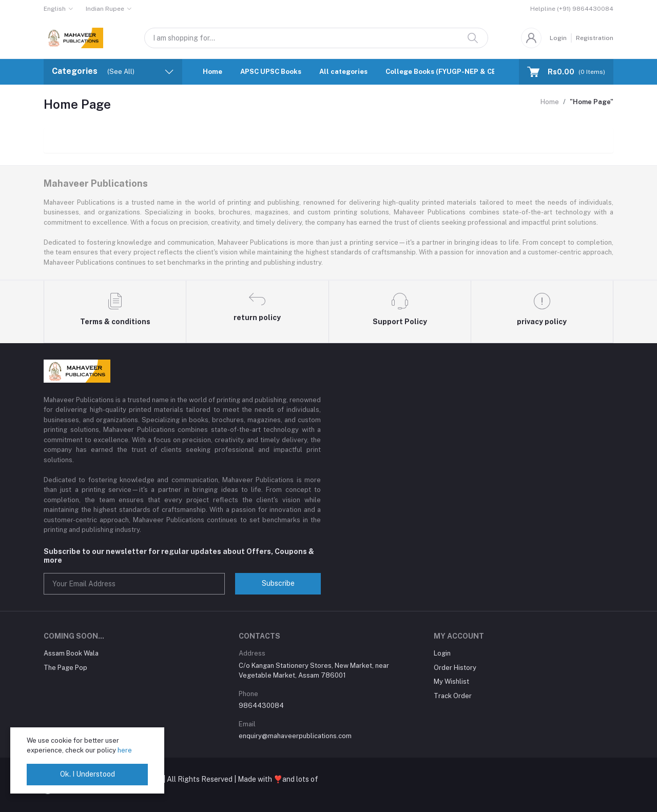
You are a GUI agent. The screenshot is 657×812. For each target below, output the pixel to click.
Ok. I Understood (88, 774)
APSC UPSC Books (271, 72)
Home (212, 72)
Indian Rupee (105, 9)
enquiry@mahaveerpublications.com (295, 736)
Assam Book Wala (71, 653)
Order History (455, 668)
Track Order (453, 696)
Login (558, 38)
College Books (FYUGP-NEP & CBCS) (447, 72)
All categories (343, 72)
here (125, 750)
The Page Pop (65, 668)
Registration (595, 38)
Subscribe (278, 583)
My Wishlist (451, 681)
